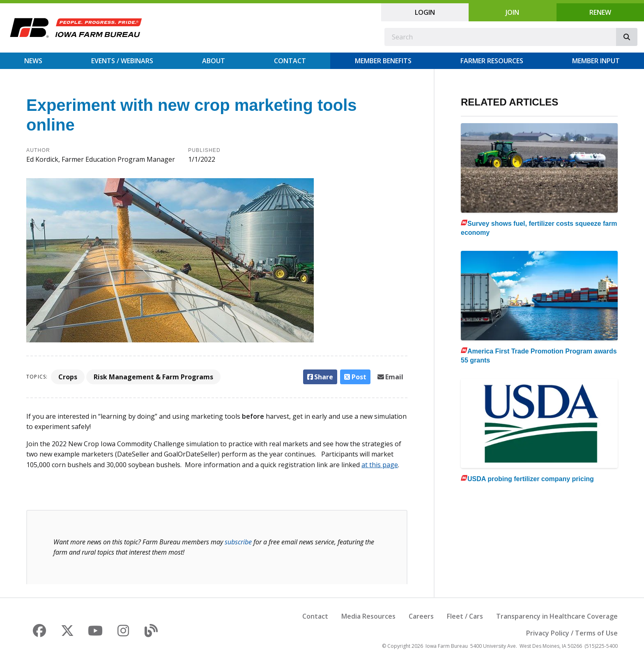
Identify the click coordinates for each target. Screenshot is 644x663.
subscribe (238, 542)
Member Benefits (383, 61)
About (214, 61)
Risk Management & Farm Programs (153, 377)
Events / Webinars (122, 61)
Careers (421, 616)
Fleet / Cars (465, 616)
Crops (68, 377)
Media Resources (368, 616)
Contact (290, 61)
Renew (600, 12)
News (33, 61)
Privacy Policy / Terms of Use (572, 633)
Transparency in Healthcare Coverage (557, 616)
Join (512, 12)
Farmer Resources (492, 61)
